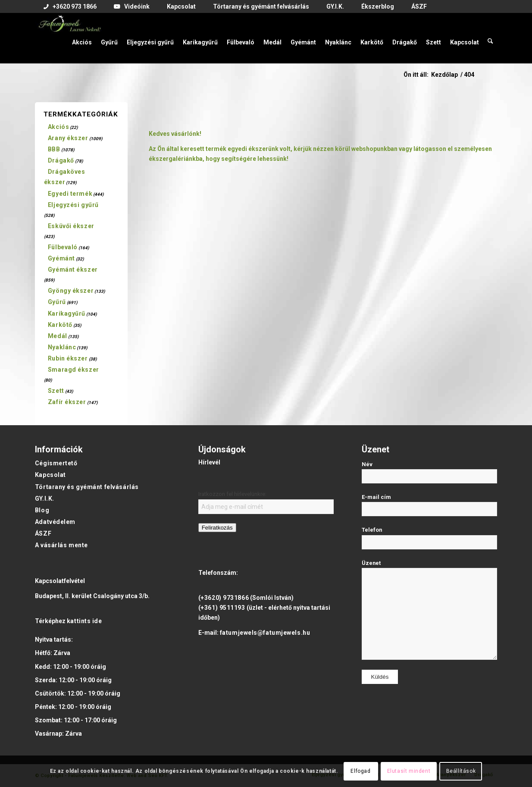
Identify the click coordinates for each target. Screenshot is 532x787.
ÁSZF (43, 533)
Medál (58, 336)
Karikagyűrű (67, 314)
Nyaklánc (62, 347)
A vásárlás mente (61, 545)
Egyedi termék (70, 194)
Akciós (58, 127)
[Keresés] (490, 38)
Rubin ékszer (68, 358)
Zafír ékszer (67, 402)
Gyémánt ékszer (73, 270)
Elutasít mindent (409, 771)
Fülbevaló (63, 247)
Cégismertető (56, 463)
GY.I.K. (45, 499)
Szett (56, 391)
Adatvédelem (55, 522)
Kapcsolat (50, 475)
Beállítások (461, 771)
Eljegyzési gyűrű (73, 205)
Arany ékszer (68, 138)
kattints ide (84, 621)
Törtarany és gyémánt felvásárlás (87, 487)
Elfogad (360, 771)
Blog (42, 510)
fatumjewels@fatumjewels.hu (265, 633)
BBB (54, 149)
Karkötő (60, 325)
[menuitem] (70, 7)
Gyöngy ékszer (71, 291)
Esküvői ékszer (71, 226)
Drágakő (61, 160)
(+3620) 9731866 (224, 598)
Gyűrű (57, 302)
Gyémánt (61, 258)
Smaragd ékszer (74, 370)
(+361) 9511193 (222, 608)
